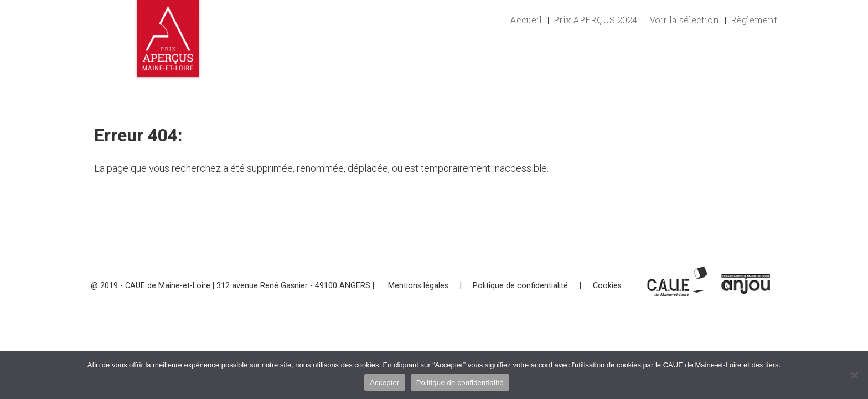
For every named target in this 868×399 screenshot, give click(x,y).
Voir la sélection (684, 20)
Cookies (607, 286)
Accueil (526, 20)
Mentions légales (418, 286)
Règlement (754, 20)
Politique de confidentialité (520, 286)
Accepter (384, 383)
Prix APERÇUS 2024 (595, 20)
